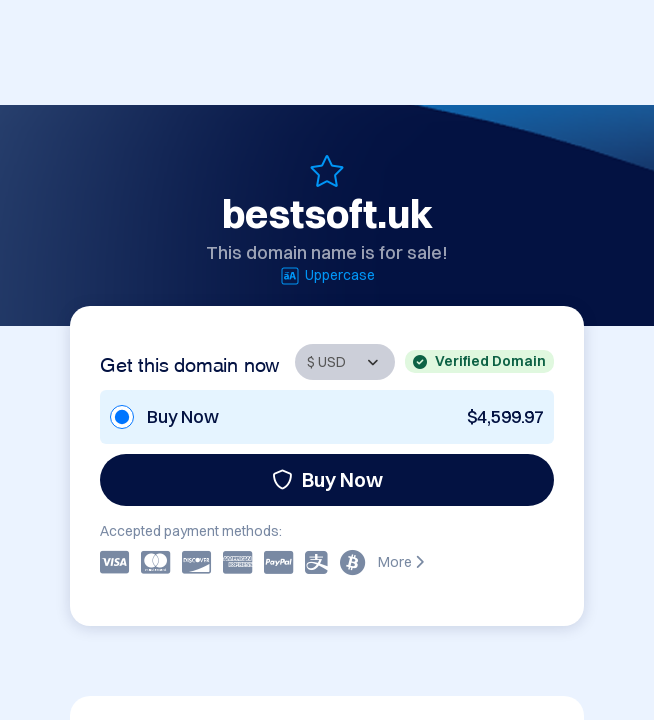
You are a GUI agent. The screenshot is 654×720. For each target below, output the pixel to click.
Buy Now (327, 479)
